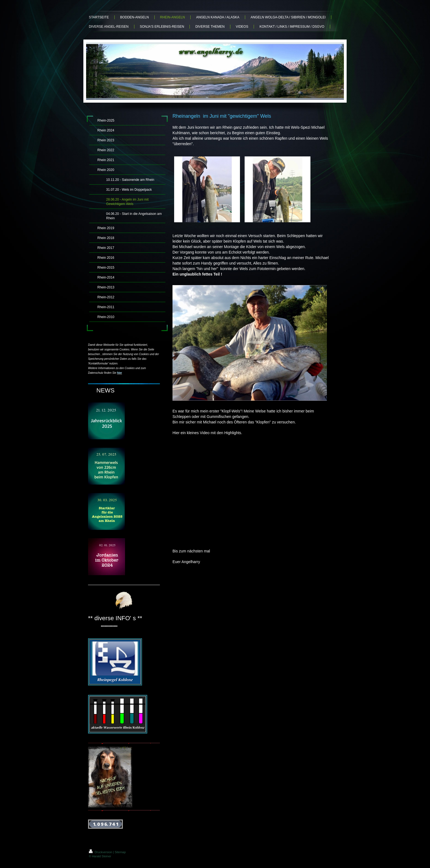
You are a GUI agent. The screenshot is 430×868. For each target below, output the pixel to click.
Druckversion (101, 852)
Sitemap (120, 852)
